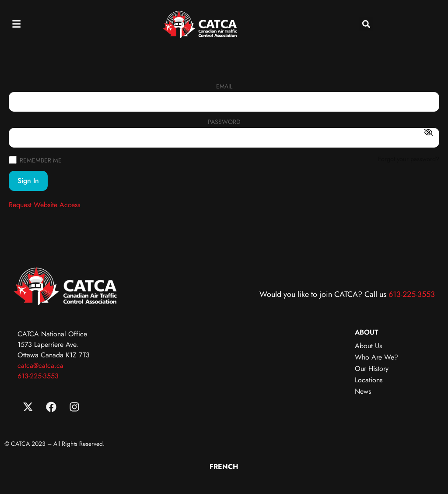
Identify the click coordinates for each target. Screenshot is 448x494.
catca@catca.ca (40, 365)
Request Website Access (44, 205)
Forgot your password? (409, 159)
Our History (372, 369)
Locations (369, 380)
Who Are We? (376, 357)
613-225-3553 (412, 294)
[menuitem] (224, 467)
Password (224, 122)
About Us (368, 346)
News (363, 391)
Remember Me (35, 160)
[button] (16, 24)
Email (224, 87)
